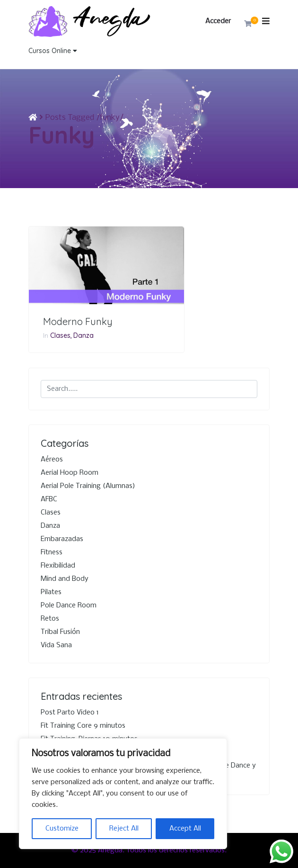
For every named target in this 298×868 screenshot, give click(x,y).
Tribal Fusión (60, 632)
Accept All (185, 829)
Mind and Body (65, 579)
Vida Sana (56, 645)
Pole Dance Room (69, 606)
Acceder (218, 21)
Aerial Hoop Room (70, 473)
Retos (50, 619)
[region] (123, 794)
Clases (60, 335)
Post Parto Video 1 (70, 713)
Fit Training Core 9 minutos (83, 726)
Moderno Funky (78, 322)
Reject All (124, 829)
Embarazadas (62, 539)
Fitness (52, 552)
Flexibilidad (58, 566)
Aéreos (52, 460)
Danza (83, 335)
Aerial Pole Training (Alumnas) (88, 486)
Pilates (51, 592)
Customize (62, 829)
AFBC (49, 499)
